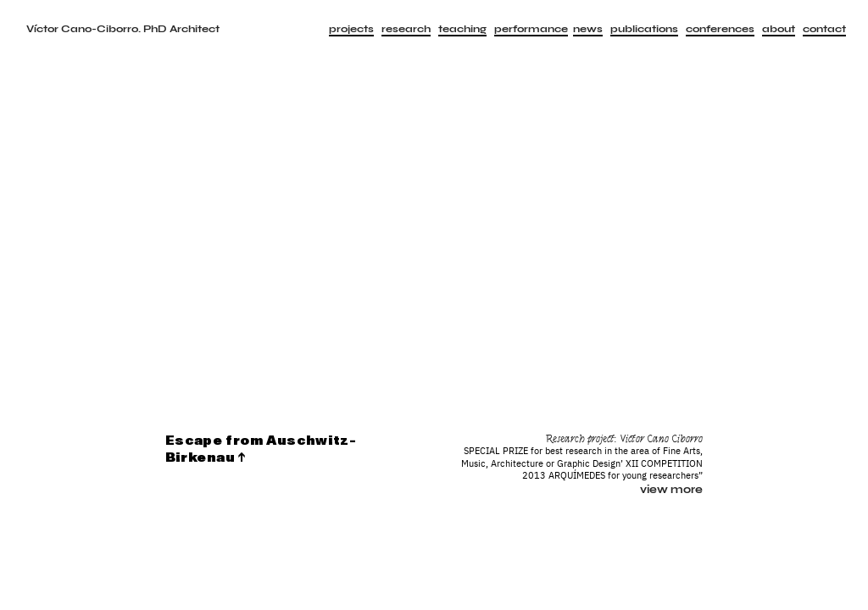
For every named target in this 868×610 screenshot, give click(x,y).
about (779, 28)
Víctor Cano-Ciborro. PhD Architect (123, 28)
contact (824, 28)
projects (351, 28)
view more (671, 490)
